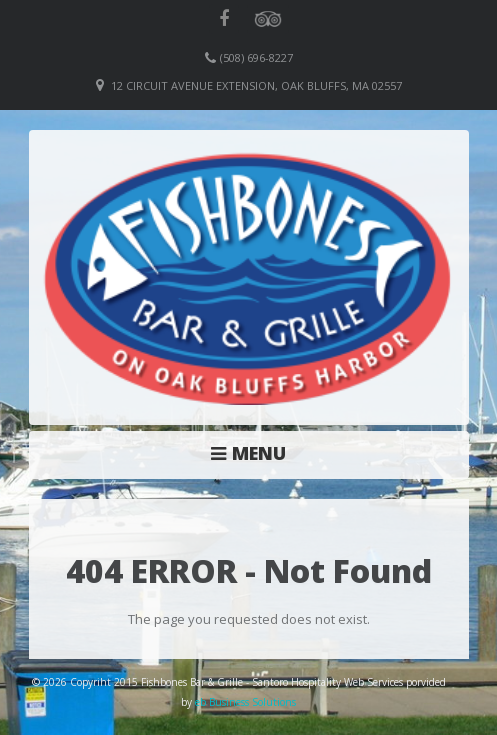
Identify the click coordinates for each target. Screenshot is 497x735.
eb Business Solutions (245, 702)
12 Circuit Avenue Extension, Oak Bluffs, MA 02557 (256, 85)
